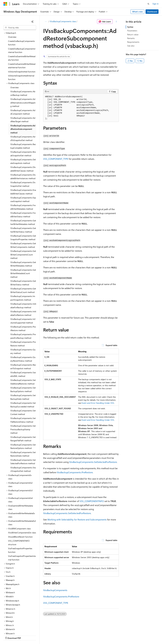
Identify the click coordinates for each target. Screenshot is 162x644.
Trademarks (120, 635)
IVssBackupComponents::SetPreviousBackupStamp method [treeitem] (23, 404)
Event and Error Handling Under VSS (98, 403)
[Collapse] (32, 22)
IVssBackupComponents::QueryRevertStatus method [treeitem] (23, 334)
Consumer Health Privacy (83, 635)
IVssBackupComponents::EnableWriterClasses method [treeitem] (23, 167)
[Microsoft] (5, 4)
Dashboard (152, 12)
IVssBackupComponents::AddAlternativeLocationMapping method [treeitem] (23, 78)
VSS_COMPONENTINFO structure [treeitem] (19, 518)
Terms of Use (105, 635)
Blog (39, 635)
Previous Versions (26, 635)
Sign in (156, 4)
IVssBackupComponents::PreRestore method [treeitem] (23, 319)
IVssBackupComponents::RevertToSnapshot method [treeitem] (23, 342)
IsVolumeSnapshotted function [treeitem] (22, 47)
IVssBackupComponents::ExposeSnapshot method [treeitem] (23, 175)
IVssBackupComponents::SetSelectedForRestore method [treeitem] (23, 437)
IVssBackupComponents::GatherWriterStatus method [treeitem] (23, 205)
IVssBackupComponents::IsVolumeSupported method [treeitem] (23, 296)
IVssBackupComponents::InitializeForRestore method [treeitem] (23, 288)
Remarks (131, 38)
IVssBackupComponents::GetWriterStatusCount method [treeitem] (23, 265)
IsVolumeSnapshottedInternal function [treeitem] (21, 53)
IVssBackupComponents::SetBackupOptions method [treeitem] (23, 365)
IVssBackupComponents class (63, 21)
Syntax (130, 27)
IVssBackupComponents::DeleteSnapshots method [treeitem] (23, 136)
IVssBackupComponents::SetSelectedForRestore (93, 462)
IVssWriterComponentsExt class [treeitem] (22, 508)
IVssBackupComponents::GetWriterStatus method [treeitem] (23, 258)
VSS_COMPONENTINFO (92, 501)
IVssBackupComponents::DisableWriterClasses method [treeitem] (23, 144)
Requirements (133, 42)
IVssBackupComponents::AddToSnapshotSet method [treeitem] (23, 114)
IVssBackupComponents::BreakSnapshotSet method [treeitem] (23, 129)
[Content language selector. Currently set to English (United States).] (17, 628)
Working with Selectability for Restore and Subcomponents (77, 519)
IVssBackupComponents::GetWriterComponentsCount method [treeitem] (23, 230)
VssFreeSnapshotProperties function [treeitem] (20, 525)
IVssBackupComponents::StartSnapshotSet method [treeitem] (23, 444)
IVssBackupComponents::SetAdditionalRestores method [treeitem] (23, 357)
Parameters (132, 31)
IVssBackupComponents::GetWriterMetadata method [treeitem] (23, 239)
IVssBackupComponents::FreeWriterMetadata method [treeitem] (23, 182)
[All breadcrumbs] (46, 22)
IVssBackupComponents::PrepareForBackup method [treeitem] (23, 311)
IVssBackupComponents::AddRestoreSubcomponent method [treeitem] (23, 104)
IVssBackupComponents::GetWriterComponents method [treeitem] (23, 220)
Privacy (63, 635)
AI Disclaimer (9, 635)
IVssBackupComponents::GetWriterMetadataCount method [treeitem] (23, 248)
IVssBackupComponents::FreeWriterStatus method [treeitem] (23, 190)
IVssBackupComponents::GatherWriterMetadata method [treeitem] (23, 197)
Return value (133, 34)
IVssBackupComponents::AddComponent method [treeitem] (23, 87)
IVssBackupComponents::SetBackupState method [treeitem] (23, 372)
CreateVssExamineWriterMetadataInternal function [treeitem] (22, 41)
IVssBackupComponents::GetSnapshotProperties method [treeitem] (23, 213)
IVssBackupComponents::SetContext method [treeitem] (23, 387)
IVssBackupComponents (55, 590)
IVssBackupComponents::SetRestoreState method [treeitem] (23, 429)
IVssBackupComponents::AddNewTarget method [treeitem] (23, 95)
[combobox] (20, 28)
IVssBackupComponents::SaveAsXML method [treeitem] (23, 349)
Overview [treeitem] (15, 63)
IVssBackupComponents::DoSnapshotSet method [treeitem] (23, 159)
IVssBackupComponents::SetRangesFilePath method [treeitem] (23, 414)
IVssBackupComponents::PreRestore (75, 472)
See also (131, 46)
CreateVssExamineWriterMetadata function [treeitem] (22, 33)
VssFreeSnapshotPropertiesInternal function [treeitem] (22, 533)
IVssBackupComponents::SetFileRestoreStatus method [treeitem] (23, 395)
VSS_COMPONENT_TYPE (56, 159)
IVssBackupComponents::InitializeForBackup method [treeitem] (23, 281)
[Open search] (148, 4)
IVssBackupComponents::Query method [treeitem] (23, 326)
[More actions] (116, 22)
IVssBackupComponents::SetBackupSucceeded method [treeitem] (23, 380)
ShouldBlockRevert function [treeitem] (20, 512)
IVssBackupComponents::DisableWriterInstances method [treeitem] (23, 152)
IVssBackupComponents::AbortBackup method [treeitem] (23, 68)
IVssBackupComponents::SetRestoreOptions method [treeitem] (23, 422)
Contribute (52, 635)
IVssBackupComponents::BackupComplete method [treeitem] (23, 121)
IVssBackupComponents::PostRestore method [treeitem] (23, 304)
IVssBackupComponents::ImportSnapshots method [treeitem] (23, 273)
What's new (138, 12)
